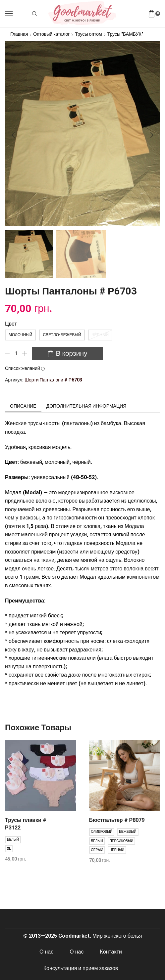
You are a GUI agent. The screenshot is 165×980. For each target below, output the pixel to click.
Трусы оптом (88, 34)
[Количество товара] (16, 353)
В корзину (71, 353)
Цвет (11, 324)
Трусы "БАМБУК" (125, 34)
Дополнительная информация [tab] (86, 406)
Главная (19, 34)
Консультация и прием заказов (81, 968)
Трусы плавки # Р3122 (26, 824)
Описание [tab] (23, 406)
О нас (46, 952)
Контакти (111, 952)
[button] (13, 135)
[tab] (23, 406)
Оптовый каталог (51, 34)
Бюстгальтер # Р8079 (117, 820)
